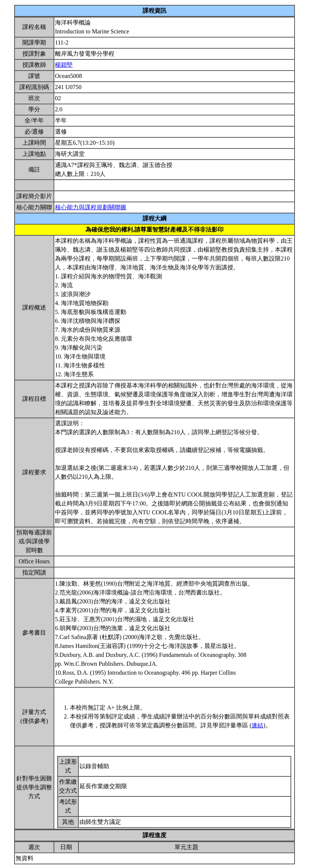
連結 (257, 725)
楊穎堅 (64, 65)
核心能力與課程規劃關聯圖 (91, 207)
